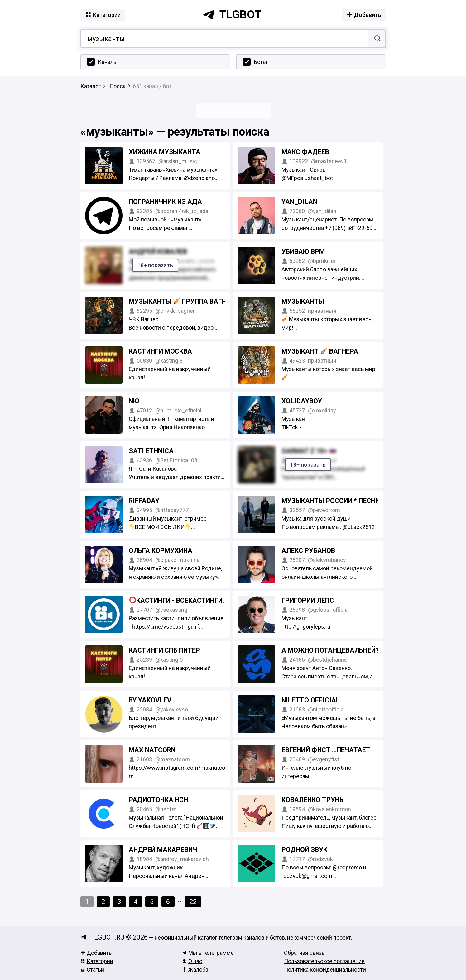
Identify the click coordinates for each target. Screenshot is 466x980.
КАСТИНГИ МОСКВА (160, 351)
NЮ (134, 401)
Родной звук (304, 850)
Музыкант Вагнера (320, 351)
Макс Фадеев (305, 152)
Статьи (92, 970)
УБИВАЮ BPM (303, 252)
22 (193, 902)
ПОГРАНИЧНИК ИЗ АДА (165, 202)
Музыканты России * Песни (331, 501)
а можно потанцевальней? (330, 650)
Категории (97, 961)
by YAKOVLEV (150, 700)
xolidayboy (302, 401)
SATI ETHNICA (151, 451)
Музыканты (303, 301)
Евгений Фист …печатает (326, 750)
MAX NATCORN (152, 750)
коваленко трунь (312, 800)
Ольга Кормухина (161, 551)
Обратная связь (304, 953)
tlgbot (232, 15)
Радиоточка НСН (158, 800)
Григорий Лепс (308, 600)
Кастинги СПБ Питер (164, 650)
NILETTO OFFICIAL (311, 700)
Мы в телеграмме (208, 953)
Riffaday (144, 501)
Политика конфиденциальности (325, 970)
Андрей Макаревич (163, 850)
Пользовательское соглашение (324, 961)
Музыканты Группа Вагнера (184, 301)
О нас (192, 961)
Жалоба (195, 970)
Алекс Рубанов (308, 551)
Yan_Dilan (299, 202)
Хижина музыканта (165, 152)
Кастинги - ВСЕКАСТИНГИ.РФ (182, 600)
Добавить (96, 953)
